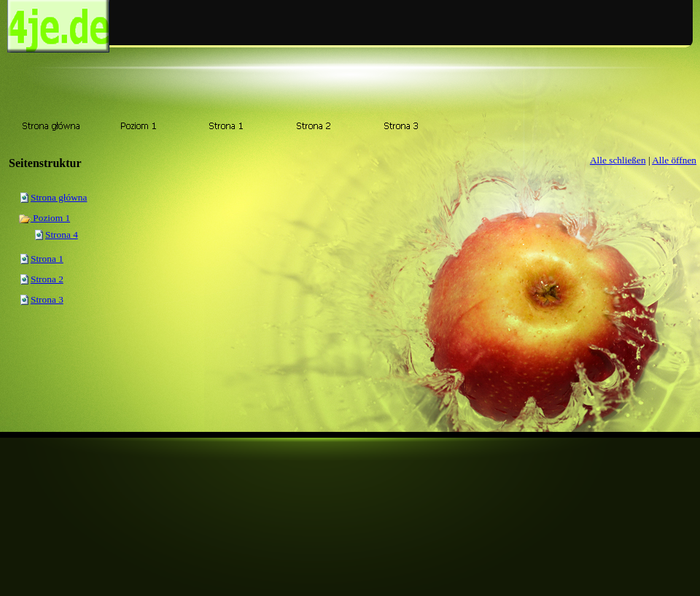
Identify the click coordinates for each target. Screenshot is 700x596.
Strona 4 (62, 235)
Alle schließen (618, 160)
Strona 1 (47, 259)
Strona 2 (47, 279)
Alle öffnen (674, 160)
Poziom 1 (44, 218)
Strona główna (59, 197)
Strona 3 (47, 299)
